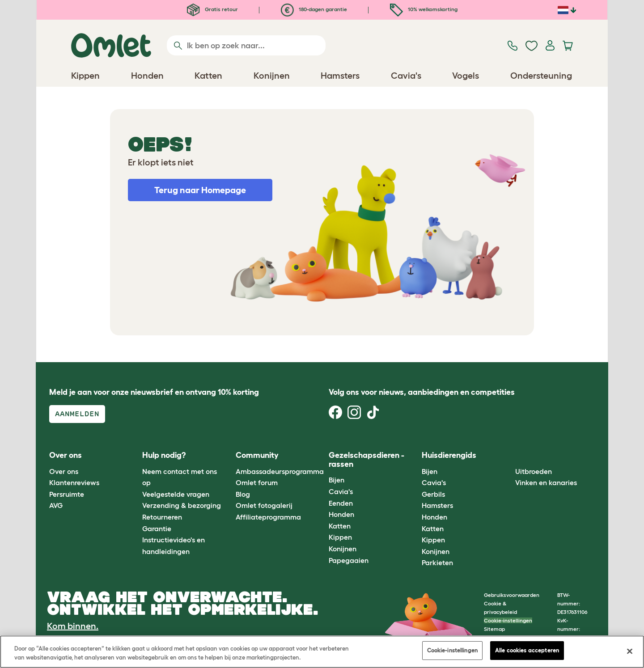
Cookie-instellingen (508, 620)
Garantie (157, 528)
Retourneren (162, 517)
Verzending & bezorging (182, 505)
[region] (322, 652)
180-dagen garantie (314, 9)
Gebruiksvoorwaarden (512, 595)
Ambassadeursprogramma (280, 471)
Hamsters (437, 505)
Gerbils (433, 494)
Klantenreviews (74, 482)
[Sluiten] (630, 651)
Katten (340, 526)
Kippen (340, 537)
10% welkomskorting (424, 9)
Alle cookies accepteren (527, 650)
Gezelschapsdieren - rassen (366, 460)
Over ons (64, 471)
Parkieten (437, 562)
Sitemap (494, 629)
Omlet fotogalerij (264, 505)
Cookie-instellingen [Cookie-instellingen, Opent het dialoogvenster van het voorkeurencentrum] (452, 650)
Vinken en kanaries (546, 482)
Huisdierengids (449, 455)
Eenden (341, 503)
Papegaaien (349, 560)
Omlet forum (257, 482)
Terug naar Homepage (200, 190)
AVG (56, 505)
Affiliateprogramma (268, 517)
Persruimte (67, 494)
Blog (243, 494)
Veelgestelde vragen (176, 494)
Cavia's (341, 491)
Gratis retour (212, 9)
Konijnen (343, 549)
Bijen (337, 480)
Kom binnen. (73, 626)
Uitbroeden (534, 471)
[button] (508, 456)
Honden (341, 514)
